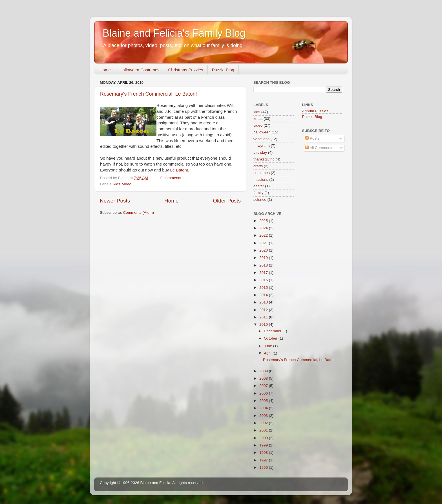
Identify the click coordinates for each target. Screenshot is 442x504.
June (268, 346)
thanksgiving (264, 159)
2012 (264, 310)
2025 (264, 221)
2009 (264, 371)
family (258, 193)
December (273, 331)
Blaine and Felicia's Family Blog (174, 33)
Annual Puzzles (315, 111)
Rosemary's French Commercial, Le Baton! (149, 94)
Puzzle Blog (223, 70)
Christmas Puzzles (186, 70)
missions (261, 180)
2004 (264, 408)
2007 (264, 386)
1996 (264, 467)
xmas (258, 119)
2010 (264, 324)
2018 (264, 265)
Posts (312, 138)
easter (259, 186)
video (127, 184)
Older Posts (227, 201)
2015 (264, 288)
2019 (264, 258)
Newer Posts (115, 201)
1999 (264, 445)
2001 (264, 430)
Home (105, 70)
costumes (262, 173)
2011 (264, 317)
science (260, 200)
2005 (264, 401)
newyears (262, 146)
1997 (264, 460)
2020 (264, 250)
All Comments (319, 148)
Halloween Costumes (140, 70)
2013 (264, 302)
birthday (260, 152)
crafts (258, 166)
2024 (264, 228)
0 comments (171, 178)
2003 (264, 416)
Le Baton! (179, 170)
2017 (264, 273)
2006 (264, 393)
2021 (264, 243)
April (268, 353)
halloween (262, 132)
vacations (261, 139)
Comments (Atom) (139, 213)
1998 (264, 453)
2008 (264, 378)
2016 (264, 280)
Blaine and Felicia (155, 483)
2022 (264, 235)
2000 (264, 438)
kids (117, 184)
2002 (264, 423)
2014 (264, 295)
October (271, 338)
